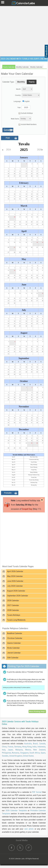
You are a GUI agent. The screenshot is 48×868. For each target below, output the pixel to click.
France (10, 747)
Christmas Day (34, 482)
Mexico (28, 750)
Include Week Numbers (27, 125)
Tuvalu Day (34, 477)
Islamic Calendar (14, 643)
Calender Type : (9, 82)
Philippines (6, 753)
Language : (17, 101)
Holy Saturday (34, 465)
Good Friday (34, 462)
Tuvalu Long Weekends (16, 620)
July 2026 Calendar (15, 586)
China (4, 747)
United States (28, 756)
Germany (18, 747)
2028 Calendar (13, 610)
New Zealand (39, 750)
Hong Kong (27, 747)
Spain (43, 753)
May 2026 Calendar (15, 576)
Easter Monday (34, 467)
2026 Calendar (13, 601)
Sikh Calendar (13, 658)
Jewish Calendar (14, 653)
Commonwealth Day (34, 459)
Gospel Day (34, 470)
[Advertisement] (24, 31)
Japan (10, 750)
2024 (8, 150)
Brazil (35, 744)
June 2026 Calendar (15, 581)
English (27, 101)
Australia (28, 744)
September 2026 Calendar (18, 596)
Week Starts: (15, 119)
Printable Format (8, 493)
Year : (19, 108)
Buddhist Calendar (15, 633)
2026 (39, 150)
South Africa (35, 753)
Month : (19, 89)
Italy (4, 750)
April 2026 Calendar (15, 571)
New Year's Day (34, 457)
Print (8, 138)
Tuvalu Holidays (14, 615)
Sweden (5, 756)
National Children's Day (34, 475)
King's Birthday (34, 472)
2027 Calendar (13, 605)
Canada (42, 744)
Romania (16, 753)
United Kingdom (16, 756)
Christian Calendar (15, 638)
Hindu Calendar (13, 648)
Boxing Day (34, 485)
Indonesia (41, 747)
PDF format (37, 792)
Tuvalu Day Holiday (34, 480)
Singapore (24, 753)
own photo (29, 829)
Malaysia (19, 750)
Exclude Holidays (25, 113)
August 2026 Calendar (16, 591)
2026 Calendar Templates (16, 811)
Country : (18, 95)
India (34, 747)
